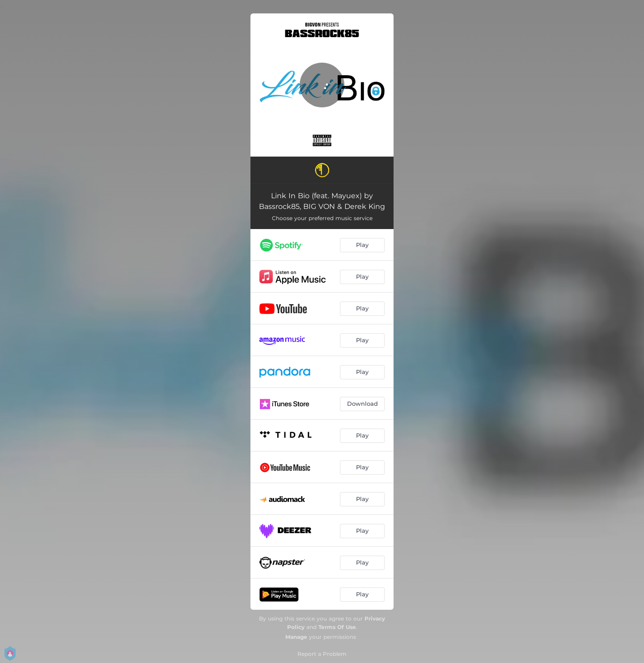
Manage (296, 637)
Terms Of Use (337, 627)
